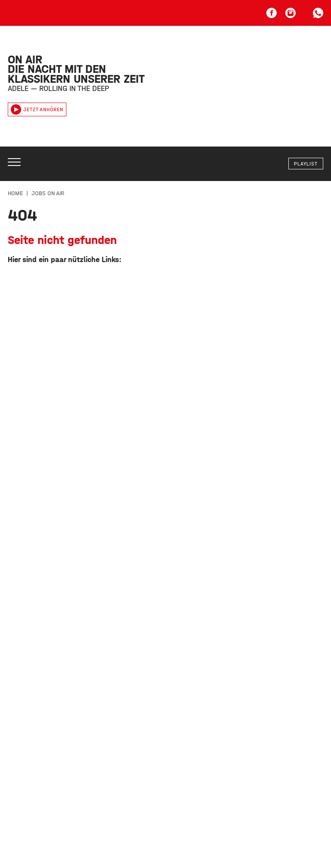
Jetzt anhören (37, 109)
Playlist (306, 164)
